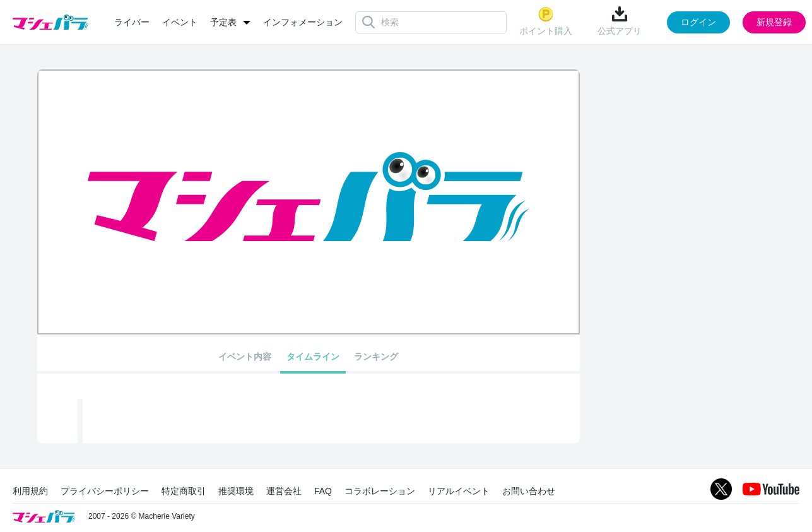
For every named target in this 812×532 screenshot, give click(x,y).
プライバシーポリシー (105, 491)
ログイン (698, 22)
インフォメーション (303, 22)
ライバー (132, 22)
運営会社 (284, 491)
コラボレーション (380, 491)
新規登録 (774, 22)
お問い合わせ (529, 491)
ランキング (376, 357)
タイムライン (313, 357)
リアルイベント (459, 491)
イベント (180, 22)
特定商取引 (184, 491)
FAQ (323, 491)
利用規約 (30, 491)
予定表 (223, 22)
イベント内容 (245, 357)
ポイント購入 (546, 21)
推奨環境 (236, 491)
